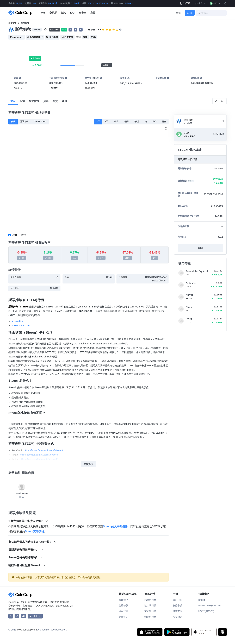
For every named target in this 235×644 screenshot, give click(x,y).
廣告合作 (177, 600)
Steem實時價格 (34, 531)
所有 (164, 122)
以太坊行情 (150, 605)
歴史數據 (34, 101)
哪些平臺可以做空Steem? (27, 565)
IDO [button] (72, 13)
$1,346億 (75, 3)
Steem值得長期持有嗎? (26, 557)
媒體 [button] (85, 37)
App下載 (185, 3)
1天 (98, 122)
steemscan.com (20, 325)
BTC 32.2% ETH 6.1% (98, 3)
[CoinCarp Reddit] (24, 616)
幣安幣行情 (150, 611)
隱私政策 (123, 611)
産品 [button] (93, 13)
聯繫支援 (177, 611)
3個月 (126, 122)
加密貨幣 (13, 23)
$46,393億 (53, 3)
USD (14, 235)
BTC (24, 235)
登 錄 (178, 13)
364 (34, 3)
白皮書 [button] (67, 37)
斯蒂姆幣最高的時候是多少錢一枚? (32, 542)
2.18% (35, 58)
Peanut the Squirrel (197, 271)
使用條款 (123, 605)
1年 (146, 122)
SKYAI (189, 295)
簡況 (13, 101)
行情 (22, 101)
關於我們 (123, 600)
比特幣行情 (150, 600)
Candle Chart (40, 122)
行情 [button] (43, 13)
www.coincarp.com (27, 630)
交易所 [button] (53, 13)
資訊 (46, 101)
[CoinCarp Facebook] (17, 616)
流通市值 (24, 122)
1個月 (116, 122)
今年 (155, 122)
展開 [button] (200, 248)
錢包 (64, 101)
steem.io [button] (17, 37)
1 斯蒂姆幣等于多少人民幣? (28, 521)
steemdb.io (18, 321)
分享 (219, 101)
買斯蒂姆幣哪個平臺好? (26, 550)
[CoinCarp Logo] (21, 13)
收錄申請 (177, 605)
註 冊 (190, 13)
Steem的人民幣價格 (115, 526)
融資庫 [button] (83, 13)
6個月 (137, 122)
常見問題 (177, 617)
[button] (200, 4)
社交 (55, 101)
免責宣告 (123, 617)
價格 (13, 122)
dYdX (189, 319)
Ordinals (191, 283)
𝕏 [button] (70, 30)
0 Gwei (129, 3)
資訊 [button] (63, 13)
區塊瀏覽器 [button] (35, 37)
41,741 (19, 3)
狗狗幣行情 (150, 617)
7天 (107, 122)
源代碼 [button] (52, 37)
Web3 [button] (94, 37)
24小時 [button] (107, 65)
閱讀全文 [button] (89, 464)
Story (189, 307)
